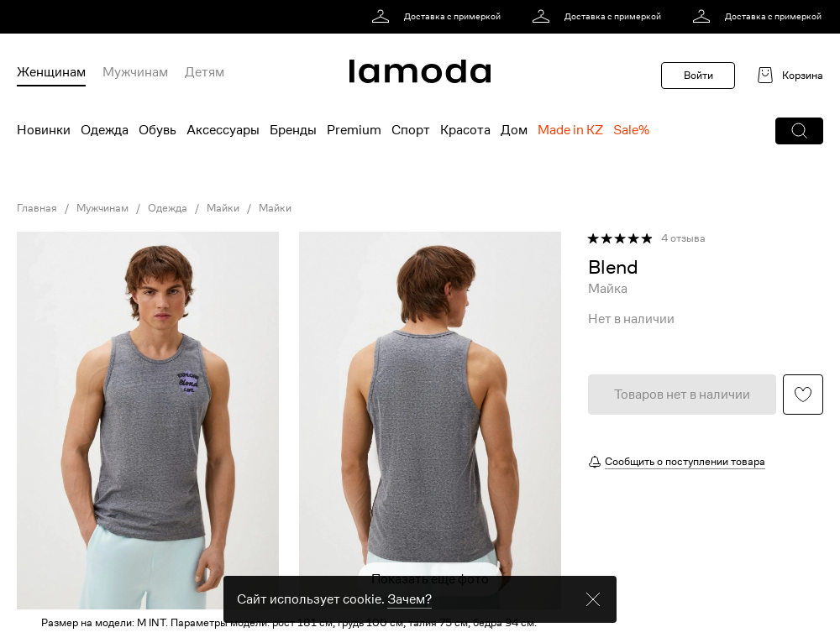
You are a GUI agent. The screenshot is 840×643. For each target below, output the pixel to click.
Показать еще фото (430, 579)
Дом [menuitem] (514, 130)
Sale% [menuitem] (631, 130)
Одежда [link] (168, 208)
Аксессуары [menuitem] (223, 130)
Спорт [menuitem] (411, 130)
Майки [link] (223, 208)
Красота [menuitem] (465, 130)
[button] (799, 131)
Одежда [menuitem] (105, 130)
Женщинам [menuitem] (51, 72)
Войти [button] (698, 75)
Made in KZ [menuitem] (570, 130)
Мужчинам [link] (102, 208)
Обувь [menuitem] (157, 130)
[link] (439, 17)
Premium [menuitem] (354, 130)
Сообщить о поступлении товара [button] (685, 461)
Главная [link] (37, 208)
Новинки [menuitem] (44, 130)
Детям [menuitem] (205, 72)
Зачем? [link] (409, 614)
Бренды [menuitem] (293, 130)
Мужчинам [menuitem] (135, 72)
